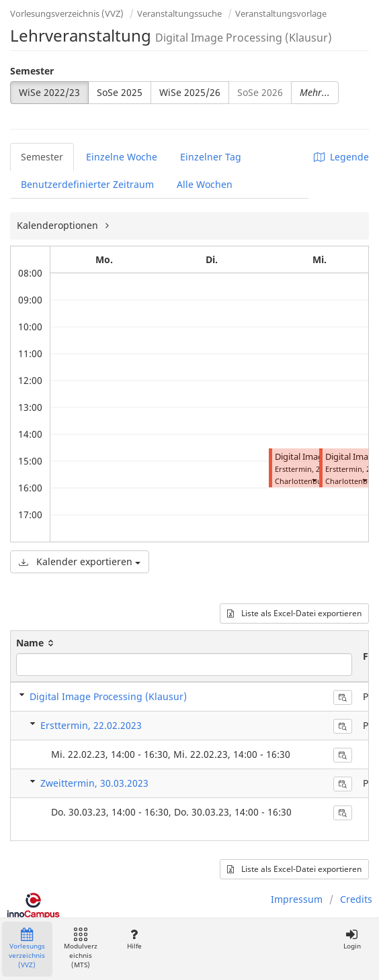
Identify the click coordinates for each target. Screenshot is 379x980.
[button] (314, 480)
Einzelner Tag (211, 157)
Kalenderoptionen (59, 225)
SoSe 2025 (120, 92)
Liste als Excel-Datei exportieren (294, 613)
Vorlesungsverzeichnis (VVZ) (67, 13)
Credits (356, 899)
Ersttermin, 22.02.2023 (91, 725)
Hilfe (134, 939)
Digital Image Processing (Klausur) (108, 696)
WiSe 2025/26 (190, 92)
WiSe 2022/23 (49, 92)
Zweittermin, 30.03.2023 (94, 783)
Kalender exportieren (80, 561)
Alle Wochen (205, 184)
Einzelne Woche (122, 157)
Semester (32, 71)
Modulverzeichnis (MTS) (81, 949)
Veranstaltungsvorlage (281, 13)
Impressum (297, 899)
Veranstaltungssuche (179, 13)
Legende (341, 157)
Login (352, 939)
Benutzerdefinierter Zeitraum (87, 184)
